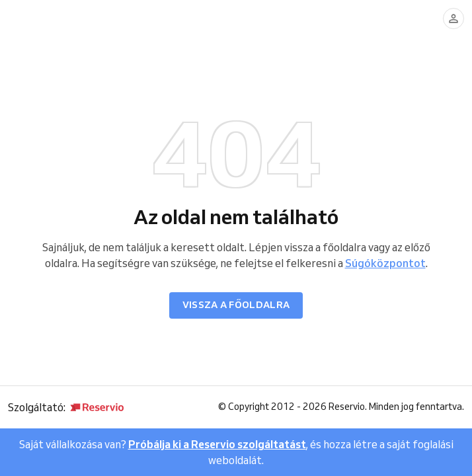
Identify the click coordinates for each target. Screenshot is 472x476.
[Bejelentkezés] (453, 19)
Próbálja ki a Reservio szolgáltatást (217, 444)
